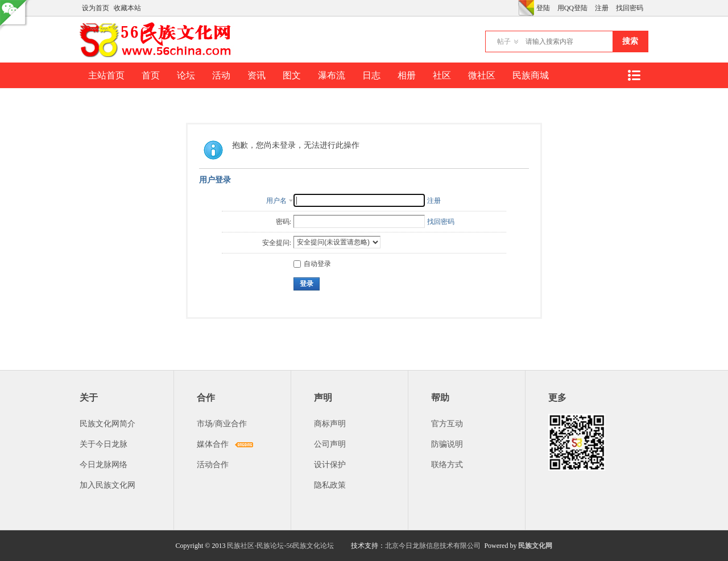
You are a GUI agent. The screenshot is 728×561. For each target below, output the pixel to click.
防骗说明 (447, 444)
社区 (442, 75)
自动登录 (312, 264)
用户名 (276, 201)
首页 (151, 75)
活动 (221, 75)
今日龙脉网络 (104, 465)
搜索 (630, 41)
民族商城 (531, 75)
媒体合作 (213, 444)
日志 (371, 75)
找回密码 (630, 8)
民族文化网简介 (107, 424)
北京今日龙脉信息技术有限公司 (433, 546)
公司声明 (330, 444)
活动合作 (213, 465)
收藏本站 (127, 8)
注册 (602, 8)
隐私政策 (330, 485)
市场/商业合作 (222, 424)
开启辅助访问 (515, 8)
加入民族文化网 (107, 485)
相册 (407, 75)
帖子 (504, 41)
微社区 (482, 75)
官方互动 (447, 424)
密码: (284, 222)
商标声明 (330, 424)
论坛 (186, 75)
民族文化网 (535, 546)
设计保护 (330, 465)
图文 (292, 75)
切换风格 (526, 8)
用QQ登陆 (572, 8)
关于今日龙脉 (104, 444)
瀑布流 (332, 75)
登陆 (543, 8)
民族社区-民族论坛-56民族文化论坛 (280, 546)
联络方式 (447, 465)
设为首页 (96, 8)
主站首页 (106, 75)
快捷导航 (634, 75)
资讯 (257, 75)
